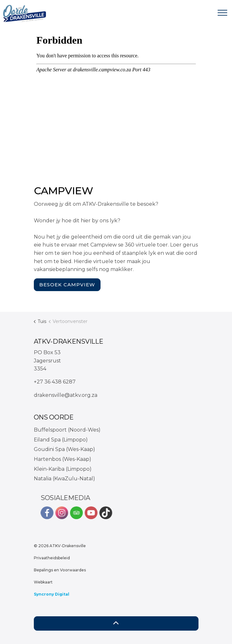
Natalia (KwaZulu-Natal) (64, 479)
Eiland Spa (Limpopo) (61, 440)
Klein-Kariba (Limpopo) (63, 469)
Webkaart (43, 582)
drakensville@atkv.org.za (66, 395)
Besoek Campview (67, 285)
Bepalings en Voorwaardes (60, 570)
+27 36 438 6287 (55, 382)
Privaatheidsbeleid (52, 558)
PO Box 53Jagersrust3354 (47, 361)
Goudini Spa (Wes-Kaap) (64, 449)
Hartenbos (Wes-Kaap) (63, 459)
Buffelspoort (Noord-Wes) (67, 430)
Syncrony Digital (52, 594)
